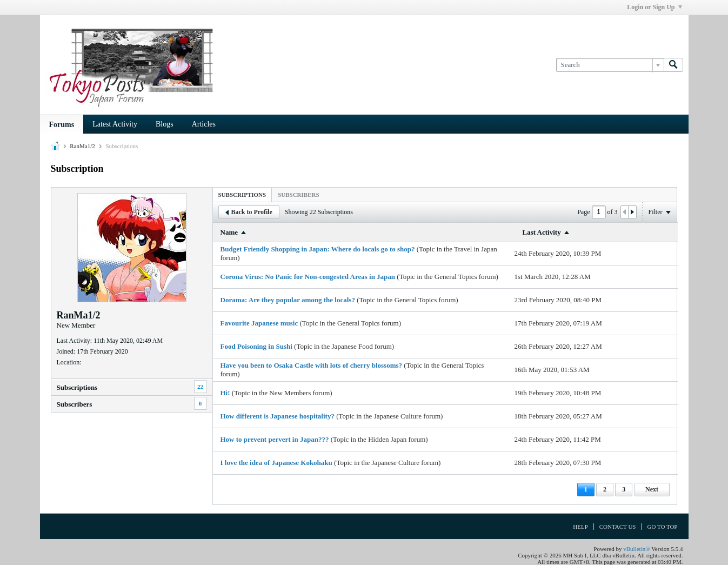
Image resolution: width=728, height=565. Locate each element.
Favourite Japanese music (259, 323)
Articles (204, 124)
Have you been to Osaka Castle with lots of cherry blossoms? (312, 365)
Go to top (662, 527)
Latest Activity (115, 124)
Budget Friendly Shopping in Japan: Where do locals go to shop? (318, 249)
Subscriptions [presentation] (242, 195)
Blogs (165, 124)
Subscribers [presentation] (298, 195)
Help (580, 527)
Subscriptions (77, 387)
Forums (62, 125)
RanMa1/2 (82, 146)
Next (652, 489)
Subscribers (75, 404)
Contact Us (618, 527)
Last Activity (542, 232)
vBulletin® (636, 549)
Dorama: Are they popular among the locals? (288, 300)
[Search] (610, 65)
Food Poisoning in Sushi (256, 346)
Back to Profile (249, 212)
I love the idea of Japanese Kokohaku (276, 463)
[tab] (242, 194)
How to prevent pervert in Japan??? (275, 439)
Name (229, 232)
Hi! (225, 393)
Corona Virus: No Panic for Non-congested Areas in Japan (308, 277)
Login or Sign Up (654, 7)
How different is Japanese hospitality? (278, 416)
